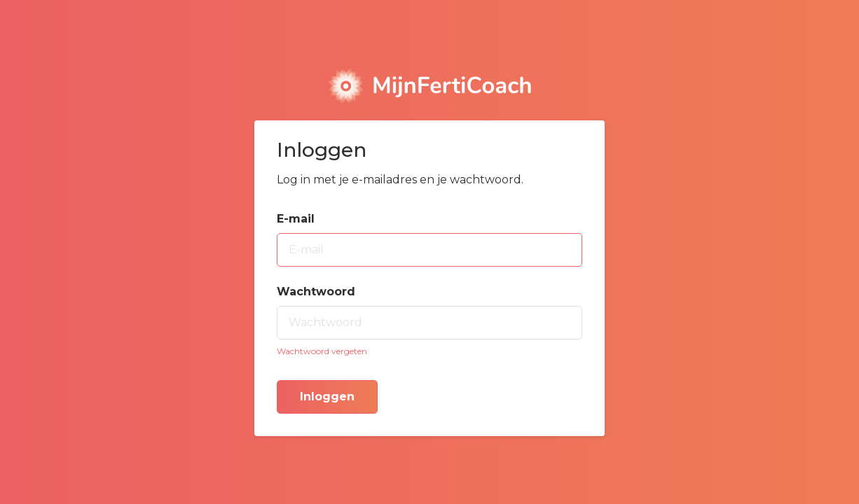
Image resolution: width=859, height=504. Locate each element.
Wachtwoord (316, 292)
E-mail (296, 219)
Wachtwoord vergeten (322, 351)
